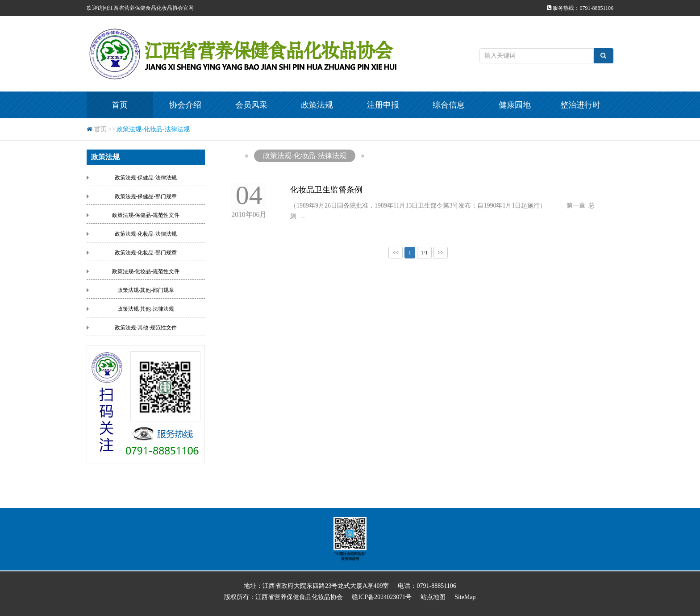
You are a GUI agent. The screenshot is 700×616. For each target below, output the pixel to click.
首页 (120, 105)
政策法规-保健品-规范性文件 (146, 215)
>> (441, 253)
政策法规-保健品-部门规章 (146, 196)
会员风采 (251, 105)
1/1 (424, 253)
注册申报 (383, 105)
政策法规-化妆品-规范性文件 (146, 271)
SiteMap (465, 597)
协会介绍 (185, 105)
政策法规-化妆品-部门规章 (146, 253)
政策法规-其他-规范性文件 (146, 328)
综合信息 (449, 105)
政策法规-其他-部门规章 (146, 290)
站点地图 (433, 597)
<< (396, 253)
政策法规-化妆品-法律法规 (153, 129)
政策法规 (317, 105)
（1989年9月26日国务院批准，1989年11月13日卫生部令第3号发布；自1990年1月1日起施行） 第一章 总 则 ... (445, 211)
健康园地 (515, 105)
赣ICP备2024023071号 (382, 597)
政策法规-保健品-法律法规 (146, 178)
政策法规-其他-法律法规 (146, 309)
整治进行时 (580, 105)
